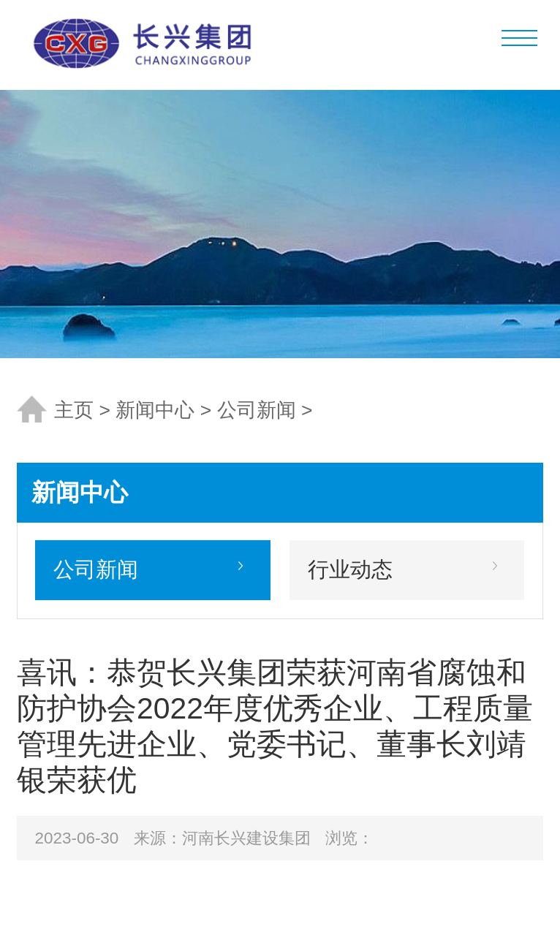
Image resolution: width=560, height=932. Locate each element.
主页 (74, 410)
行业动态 (350, 569)
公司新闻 (257, 410)
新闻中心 (155, 410)
